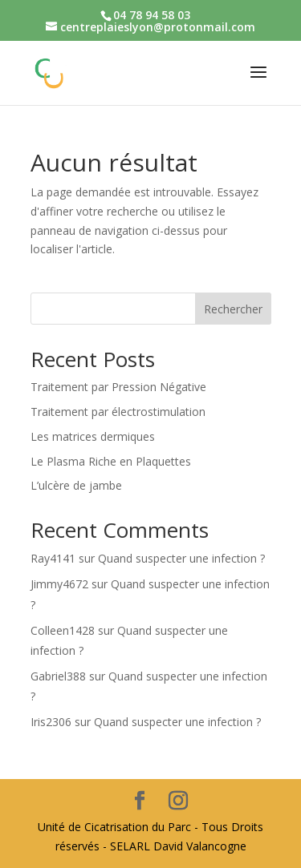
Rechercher (233, 309)
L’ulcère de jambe (76, 485)
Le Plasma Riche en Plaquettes (111, 461)
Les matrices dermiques (93, 436)
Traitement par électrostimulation (118, 412)
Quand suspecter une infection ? (181, 558)
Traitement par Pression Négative (118, 387)
